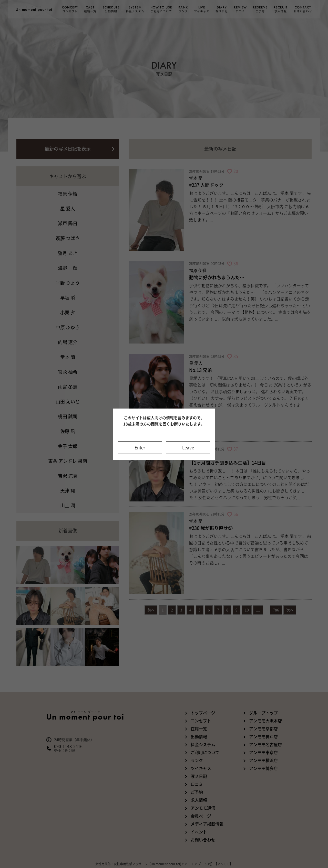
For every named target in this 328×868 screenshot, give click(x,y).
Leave (188, 448)
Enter (140, 448)
